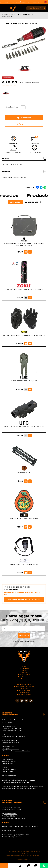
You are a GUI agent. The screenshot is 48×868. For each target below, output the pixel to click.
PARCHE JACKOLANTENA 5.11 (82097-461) (24, 518)
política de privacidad (28, 641)
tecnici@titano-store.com (10, 743)
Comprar (24, 118)
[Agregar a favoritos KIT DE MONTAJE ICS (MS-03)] (24, 124)
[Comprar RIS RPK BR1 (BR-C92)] (26, 481)
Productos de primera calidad (24, 686)
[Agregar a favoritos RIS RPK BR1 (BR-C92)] (30, 481)
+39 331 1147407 (15, 816)
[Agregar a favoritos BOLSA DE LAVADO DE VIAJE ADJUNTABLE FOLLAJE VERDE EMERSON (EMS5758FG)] (30, 252)
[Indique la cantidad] (23, 107)
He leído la (25, 641)
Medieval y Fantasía (24, 675)
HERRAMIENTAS (7, 16)
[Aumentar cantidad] (27, 107)
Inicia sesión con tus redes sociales (24, 600)
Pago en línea (24, 688)
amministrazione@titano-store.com (14, 736)
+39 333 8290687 (15, 728)
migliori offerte (24, 622)
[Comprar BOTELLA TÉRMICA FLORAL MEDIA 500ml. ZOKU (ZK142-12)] (26, 298)
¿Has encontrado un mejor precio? (30, 82)
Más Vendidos (32, 202)
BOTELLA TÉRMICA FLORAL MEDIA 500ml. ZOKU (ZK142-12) (24, 289)
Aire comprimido (24, 669)
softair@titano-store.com (25, 2)
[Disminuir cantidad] (19, 107)
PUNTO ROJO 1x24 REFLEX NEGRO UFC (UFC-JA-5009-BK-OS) (24, 427)
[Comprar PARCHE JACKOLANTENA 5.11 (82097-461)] (26, 527)
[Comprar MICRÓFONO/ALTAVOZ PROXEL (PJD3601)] (26, 573)
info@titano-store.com (14, 730)
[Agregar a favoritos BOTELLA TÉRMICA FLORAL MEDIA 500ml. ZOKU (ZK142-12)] (30, 298)
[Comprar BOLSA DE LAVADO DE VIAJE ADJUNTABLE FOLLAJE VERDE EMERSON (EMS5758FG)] (26, 252)
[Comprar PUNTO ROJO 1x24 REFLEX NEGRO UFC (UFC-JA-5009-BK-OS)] (26, 435)
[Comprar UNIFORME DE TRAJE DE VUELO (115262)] (26, 389)
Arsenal (24, 671)
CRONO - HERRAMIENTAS (26, 14)
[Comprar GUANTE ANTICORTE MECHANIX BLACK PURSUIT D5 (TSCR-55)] (26, 344)
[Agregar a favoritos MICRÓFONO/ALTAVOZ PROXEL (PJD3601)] (30, 573)
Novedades (15, 202)
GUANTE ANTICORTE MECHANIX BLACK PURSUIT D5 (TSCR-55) (24, 335)
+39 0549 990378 (10, 814)
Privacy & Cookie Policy (16, 851)
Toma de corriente (24, 677)
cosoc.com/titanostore (23, 751)
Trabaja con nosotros (24, 695)
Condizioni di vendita (24, 684)
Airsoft (13, 14)
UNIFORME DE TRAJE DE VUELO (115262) (24, 381)
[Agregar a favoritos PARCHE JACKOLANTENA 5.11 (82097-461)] (30, 527)
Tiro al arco (24, 673)
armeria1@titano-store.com (16, 818)
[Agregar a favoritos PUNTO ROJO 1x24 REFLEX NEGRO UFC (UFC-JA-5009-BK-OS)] (30, 435)
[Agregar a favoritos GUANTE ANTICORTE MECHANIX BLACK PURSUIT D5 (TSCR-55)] (30, 344)
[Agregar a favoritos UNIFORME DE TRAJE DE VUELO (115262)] (30, 389)
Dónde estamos (24, 692)
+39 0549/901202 (10, 726)
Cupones (24, 679)
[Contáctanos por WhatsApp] (44, 866)
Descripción (24, 158)
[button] (46, 2)
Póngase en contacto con (24, 690)
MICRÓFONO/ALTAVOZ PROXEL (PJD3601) (24, 564)
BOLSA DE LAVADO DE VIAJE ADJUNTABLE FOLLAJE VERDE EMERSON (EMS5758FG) (24, 244)
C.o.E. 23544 (24, 853)
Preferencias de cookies (32, 851)
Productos (5, 14)
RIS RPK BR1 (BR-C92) (24, 473)
